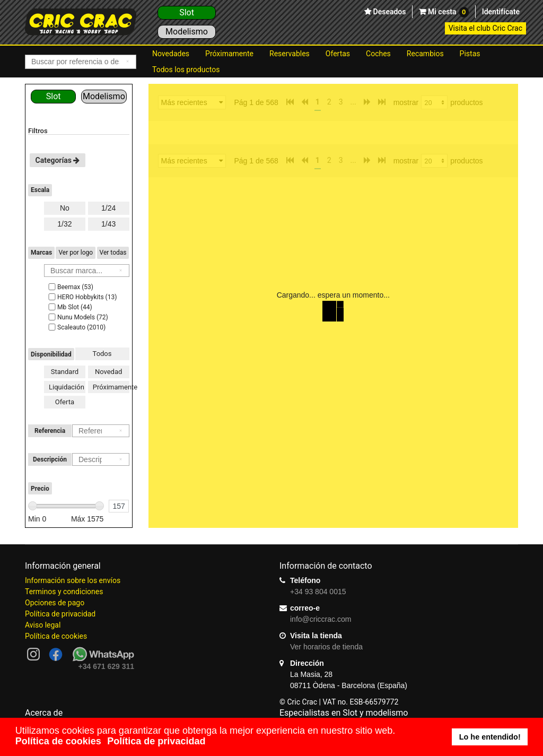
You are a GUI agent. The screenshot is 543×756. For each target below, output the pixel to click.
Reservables (290, 54)
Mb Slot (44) (69, 307)
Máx (87, 519)
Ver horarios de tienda (326, 647)
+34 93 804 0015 (318, 592)
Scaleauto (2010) (76, 327)
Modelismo (187, 32)
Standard (65, 372)
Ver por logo (76, 253)
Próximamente (229, 54)
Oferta (65, 402)
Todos (102, 354)
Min (37, 519)
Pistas (470, 54)
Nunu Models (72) (77, 317)
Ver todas (113, 253)
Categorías (58, 160)
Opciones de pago (55, 603)
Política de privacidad (60, 614)
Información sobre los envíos (73, 580)
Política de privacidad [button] (156, 741)
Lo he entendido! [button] (490, 737)
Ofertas (338, 54)
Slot (187, 12)
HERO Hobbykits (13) (82, 297)
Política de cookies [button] (58, 741)
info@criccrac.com (321, 619)
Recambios (425, 54)
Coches (378, 54)
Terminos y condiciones (64, 592)
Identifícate (501, 12)
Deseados (388, 12)
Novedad (108, 372)
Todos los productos (186, 69)
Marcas (41, 253)
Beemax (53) (70, 287)
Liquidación (67, 387)
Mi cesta (447, 12)
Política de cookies (56, 636)
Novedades (171, 54)
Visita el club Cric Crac (485, 28)
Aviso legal (43, 625)
